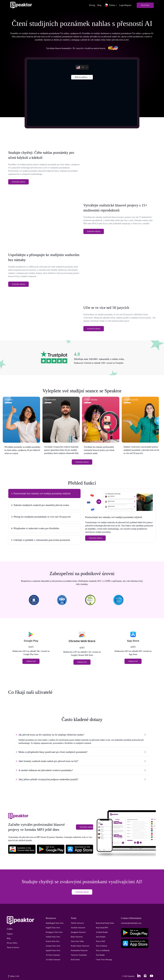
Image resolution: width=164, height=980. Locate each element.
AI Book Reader (102, 932)
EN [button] (80, 67)
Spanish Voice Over (53, 951)
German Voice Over (53, 946)
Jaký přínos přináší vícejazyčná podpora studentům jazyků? (48, 779)
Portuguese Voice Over (54, 932)
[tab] (44, 494)
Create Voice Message (104, 960)
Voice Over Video (77, 942)
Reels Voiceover (77, 937)
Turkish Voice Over (53, 937)
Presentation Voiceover (79, 951)
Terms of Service (13, 948)
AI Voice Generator (53, 955)
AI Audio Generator (53, 960)
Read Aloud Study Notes (105, 923)
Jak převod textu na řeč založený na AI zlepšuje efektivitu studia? (51, 735)
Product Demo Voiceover (80, 946)
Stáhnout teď (31, 661)
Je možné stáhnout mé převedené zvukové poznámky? (46, 770)
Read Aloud (75, 960)
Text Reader (100, 955)
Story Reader (101, 937)
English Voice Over (53, 928)
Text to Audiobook (103, 951)
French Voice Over (53, 942)
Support (10, 934)
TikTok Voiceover (77, 923)
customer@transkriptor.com (131, 923)
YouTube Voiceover (78, 928)
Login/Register (125, 5)
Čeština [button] (110, 5)
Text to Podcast (101, 946)
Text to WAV (101, 942)
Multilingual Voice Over (55, 923)
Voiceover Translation (79, 955)
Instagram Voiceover (78, 932)
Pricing (92, 5)
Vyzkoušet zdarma (18, 182)
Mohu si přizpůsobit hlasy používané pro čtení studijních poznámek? (53, 752)
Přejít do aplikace (81, 77)
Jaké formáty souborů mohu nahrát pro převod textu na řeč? (48, 761)
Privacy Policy (12, 943)
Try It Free (145, 5)
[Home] (21, 5)
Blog (99, 5)
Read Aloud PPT (102, 928)
